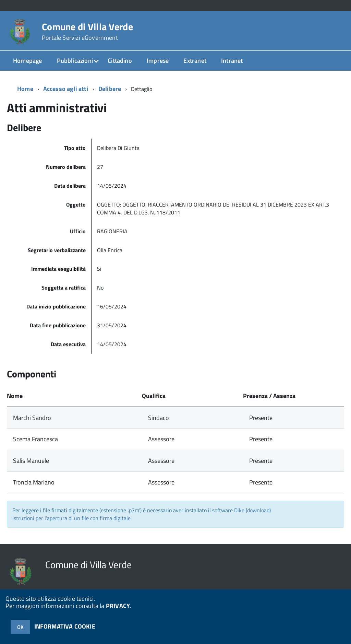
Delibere (110, 89)
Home (25, 89)
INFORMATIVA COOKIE (65, 626)
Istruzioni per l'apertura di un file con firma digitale (71, 518)
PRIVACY (118, 606)
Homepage (27, 61)
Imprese (158, 61)
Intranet (232, 61)
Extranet (195, 61)
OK (20, 627)
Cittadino (120, 61)
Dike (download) (252, 510)
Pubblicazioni (75, 61)
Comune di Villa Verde (87, 32)
